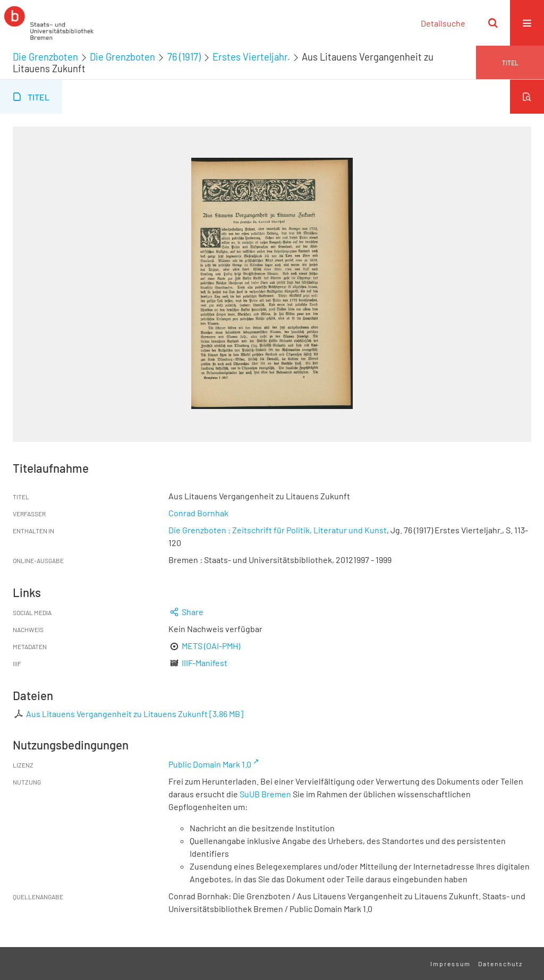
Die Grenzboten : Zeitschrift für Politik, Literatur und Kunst (278, 530)
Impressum (450, 964)
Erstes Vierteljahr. (251, 57)
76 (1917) (184, 57)
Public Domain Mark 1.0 (210, 764)
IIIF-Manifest (205, 663)
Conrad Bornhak (198, 513)
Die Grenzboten (45, 57)
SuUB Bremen (265, 794)
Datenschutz (500, 964)
